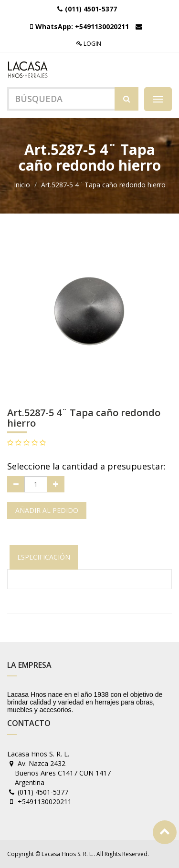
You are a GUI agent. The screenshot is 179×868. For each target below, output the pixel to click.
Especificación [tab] (44, 557)
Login (89, 44)
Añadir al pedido (47, 510)
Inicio (22, 185)
